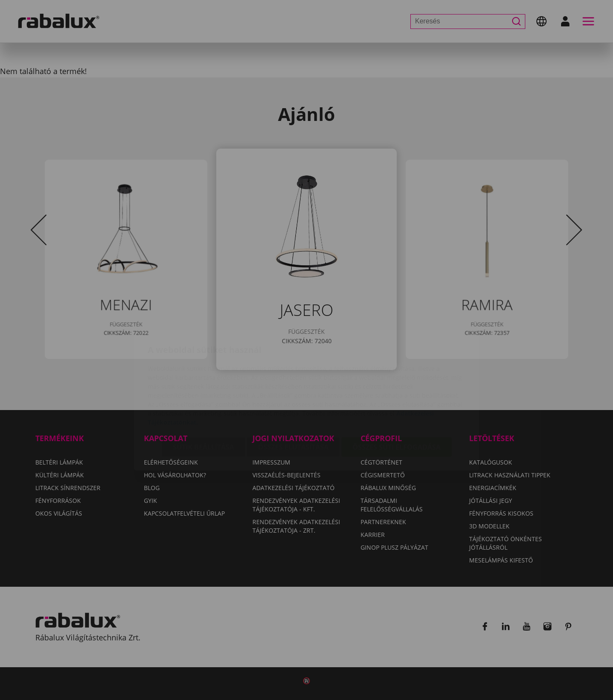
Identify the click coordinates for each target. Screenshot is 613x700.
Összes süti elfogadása (397, 397)
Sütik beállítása (203, 397)
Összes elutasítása (293, 397)
